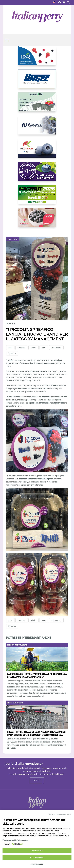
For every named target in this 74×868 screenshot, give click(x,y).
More (44, 348)
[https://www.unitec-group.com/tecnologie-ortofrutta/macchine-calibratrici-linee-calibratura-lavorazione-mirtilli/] (37, 81)
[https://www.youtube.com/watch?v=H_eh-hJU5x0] (37, 127)
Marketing (12, 239)
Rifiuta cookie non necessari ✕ (60, 815)
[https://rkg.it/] (37, 150)
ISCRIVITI (37, 780)
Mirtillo (33, 348)
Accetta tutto (37, 851)
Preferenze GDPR (37, 864)
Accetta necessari (37, 858)
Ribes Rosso (56, 348)
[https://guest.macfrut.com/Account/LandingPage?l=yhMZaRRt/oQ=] (37, 196)
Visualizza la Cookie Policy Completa (15, 840)
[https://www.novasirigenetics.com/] (37, 58)
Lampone (21, 348)
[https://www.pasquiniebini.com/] (37, 104)
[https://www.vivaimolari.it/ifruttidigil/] (37, 219)
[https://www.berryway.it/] (37, 173)
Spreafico (12, 353)
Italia (10, 348)
